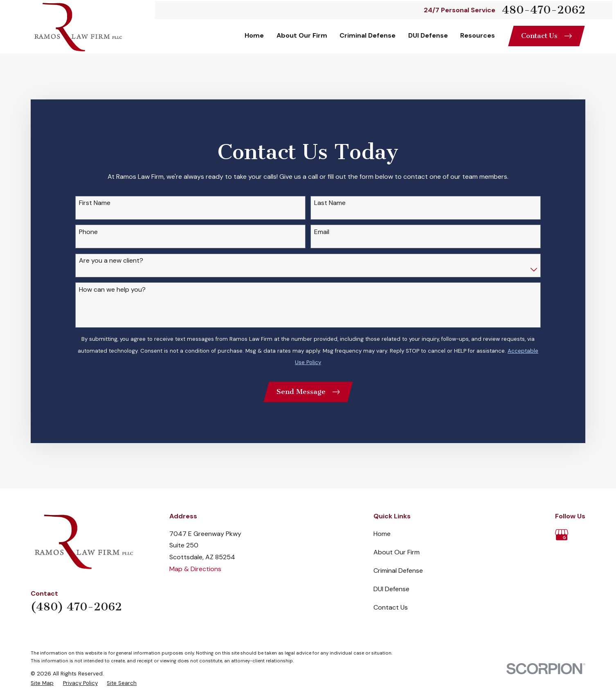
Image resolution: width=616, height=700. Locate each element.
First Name (95, 203)
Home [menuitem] (254, 35)
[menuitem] (42, 683)
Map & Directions (195, 569)
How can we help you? (112, 289)
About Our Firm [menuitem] (302, 35)
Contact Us (546, 36)
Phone (88, 232)
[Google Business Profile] (562, 535)
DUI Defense (391, 589)
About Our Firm (397, 552)
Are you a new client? (111, 260)
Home (382, 534)
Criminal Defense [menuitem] (368, 35)
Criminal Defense (398, 571)
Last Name (330, 203)
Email (322, 232)
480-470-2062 (544, 10)
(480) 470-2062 (76, 607)
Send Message (308, 392)
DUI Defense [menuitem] (428, 35)
